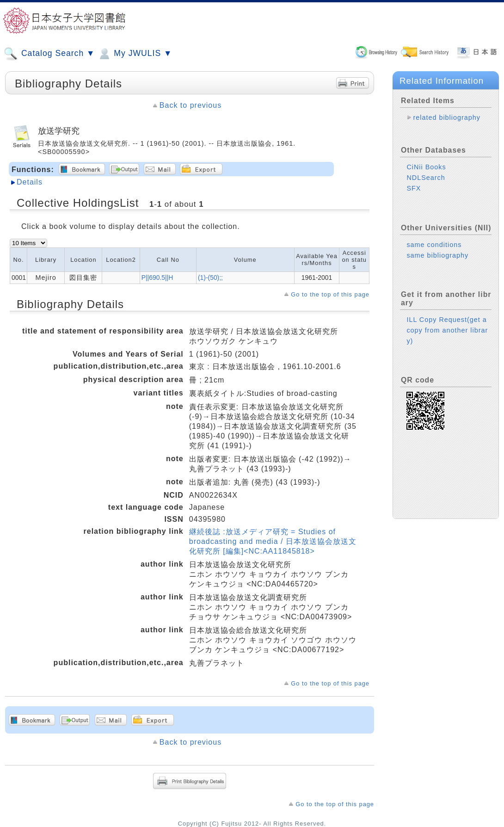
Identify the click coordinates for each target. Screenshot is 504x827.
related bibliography (447, 117)
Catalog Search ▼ (49, 54)
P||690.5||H (157, 278)
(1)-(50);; (210, 278)
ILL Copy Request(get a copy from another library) (447, 330)
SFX (414, 188)
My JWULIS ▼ (135, 54)
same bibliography (437, 255)
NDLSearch (426, 178)
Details (30, 182)
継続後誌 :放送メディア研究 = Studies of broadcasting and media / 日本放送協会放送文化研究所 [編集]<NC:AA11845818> (273, 541)
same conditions (434, 245)
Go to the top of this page (330, 294)
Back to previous (191, 105)
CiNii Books (426, 167)
